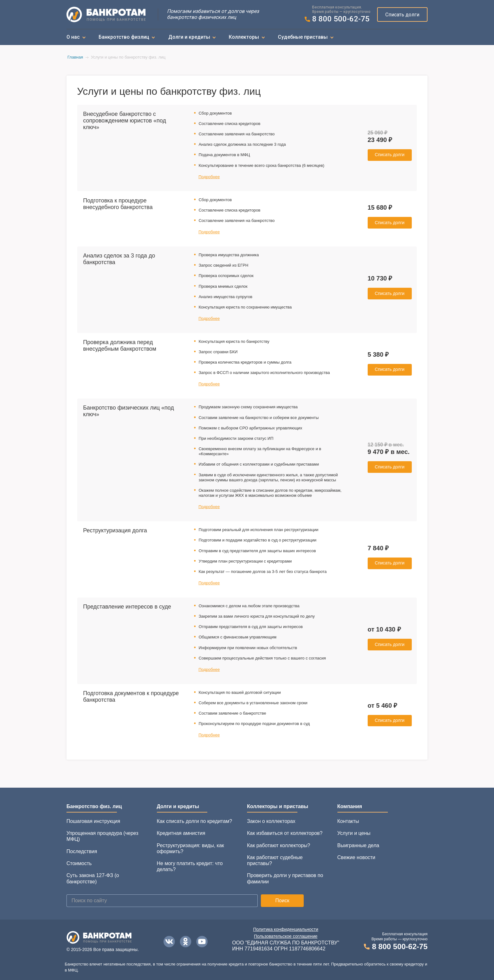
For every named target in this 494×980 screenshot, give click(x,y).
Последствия (82, 851)
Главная (75, 57)
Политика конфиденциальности (286, 929)
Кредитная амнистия (181, 833)
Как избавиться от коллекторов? (285, 833)
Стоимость (79, 863)
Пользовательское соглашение (286, 936)
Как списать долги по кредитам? (195, 821)
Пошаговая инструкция (93, 821)
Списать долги (402, 15)
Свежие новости (356, 857)
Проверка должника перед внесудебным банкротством (120, 346)
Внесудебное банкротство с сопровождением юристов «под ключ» (125, 121)
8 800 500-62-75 (341, 19)
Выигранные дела (358, 845)
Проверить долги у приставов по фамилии (285, 878)
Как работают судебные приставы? (275, 860)
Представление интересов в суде (127, 607)
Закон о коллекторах (271, 821)
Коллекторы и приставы (278, 806)
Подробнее (209, 177)
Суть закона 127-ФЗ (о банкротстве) (93, 878)
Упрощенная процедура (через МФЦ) (102, 836)
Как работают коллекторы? (279, 845)
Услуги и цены (354, 833)
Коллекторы (244, 37)
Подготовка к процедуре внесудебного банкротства (118, 204)
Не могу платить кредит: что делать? (190, 866)
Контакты (348, 821)
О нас (73, 37)
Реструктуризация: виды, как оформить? (191, 848)
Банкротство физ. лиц (94, 806)
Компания (350, 806)
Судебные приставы (303, 37)
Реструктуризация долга (115, 530)
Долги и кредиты (189, 37)
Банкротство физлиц (124, 37)
